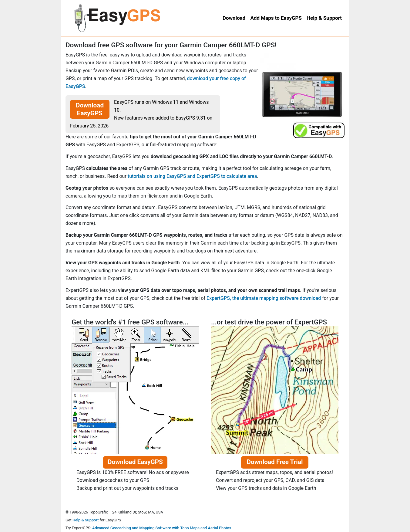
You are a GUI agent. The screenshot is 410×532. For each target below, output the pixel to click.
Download (234, 18)
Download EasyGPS (90, 109)
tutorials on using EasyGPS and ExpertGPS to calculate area (192, 176)
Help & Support (86, 520)
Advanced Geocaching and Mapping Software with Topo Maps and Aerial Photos (162, 528)
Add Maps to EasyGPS (276, 18)
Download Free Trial (275, 462)
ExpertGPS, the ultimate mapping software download (264, 298)
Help (324, 18)
